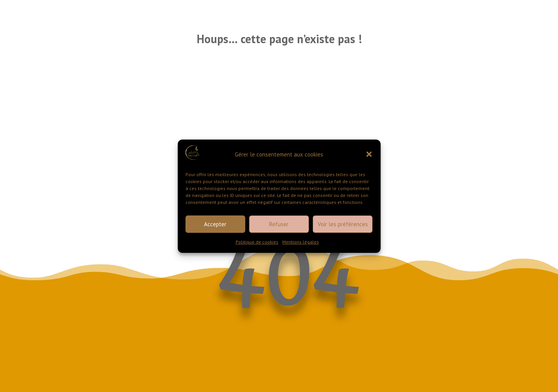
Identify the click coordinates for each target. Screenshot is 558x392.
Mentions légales (301, 242)
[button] (369, 154)
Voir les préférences (343, 224)
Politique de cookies (257, 242)
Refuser (279, 224)
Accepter (215, 224)
